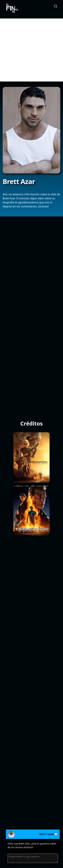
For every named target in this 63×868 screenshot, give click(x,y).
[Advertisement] (32, 50)
